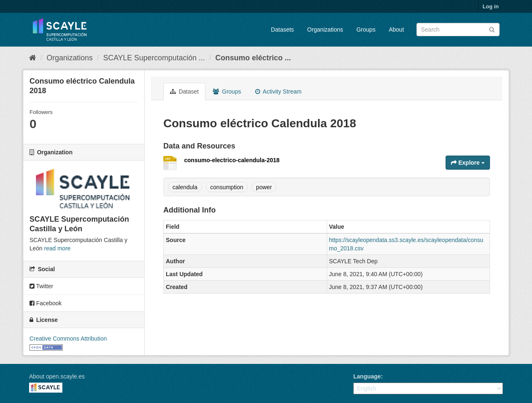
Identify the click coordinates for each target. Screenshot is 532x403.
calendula (185, 187)
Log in (491, 6)
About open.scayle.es (57, 376)
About (396, 30)
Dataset (184, 91)
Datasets (282, 30)
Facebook (46, 303)
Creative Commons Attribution (68, 339)
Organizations (325, 30)
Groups (366, 30)
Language (367, 376)
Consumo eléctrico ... (253, 58)
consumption (227, 187)
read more (57, 248)
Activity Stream (278, 91)
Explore (468, 163)
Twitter (41, 286)
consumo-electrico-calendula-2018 (232, 160)
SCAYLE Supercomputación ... (154, 58)
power (264, 187)
